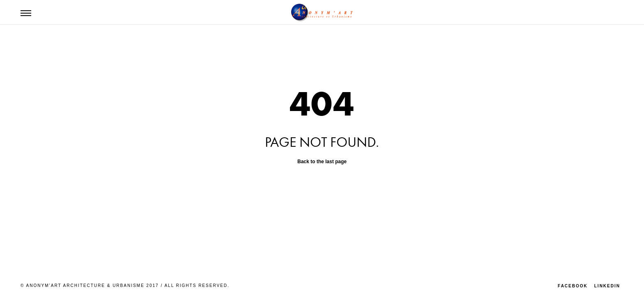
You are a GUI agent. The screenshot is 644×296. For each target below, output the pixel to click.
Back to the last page (322, 162)
